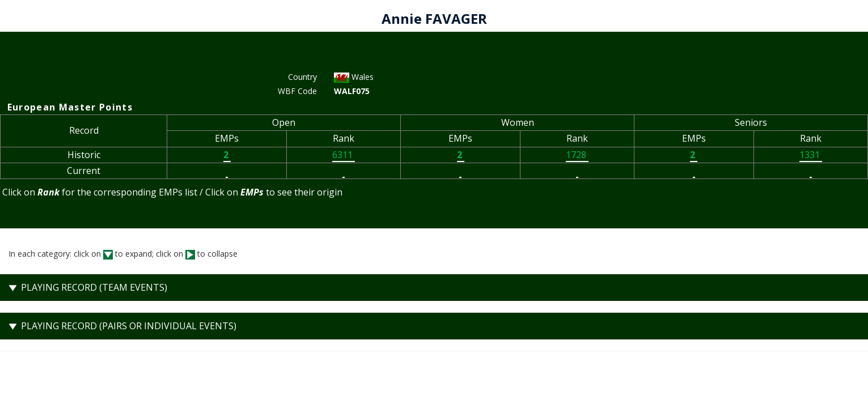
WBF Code (297, 91)
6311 (344, 155)
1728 (577, 155)
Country (302, 77)
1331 (811, 155)
